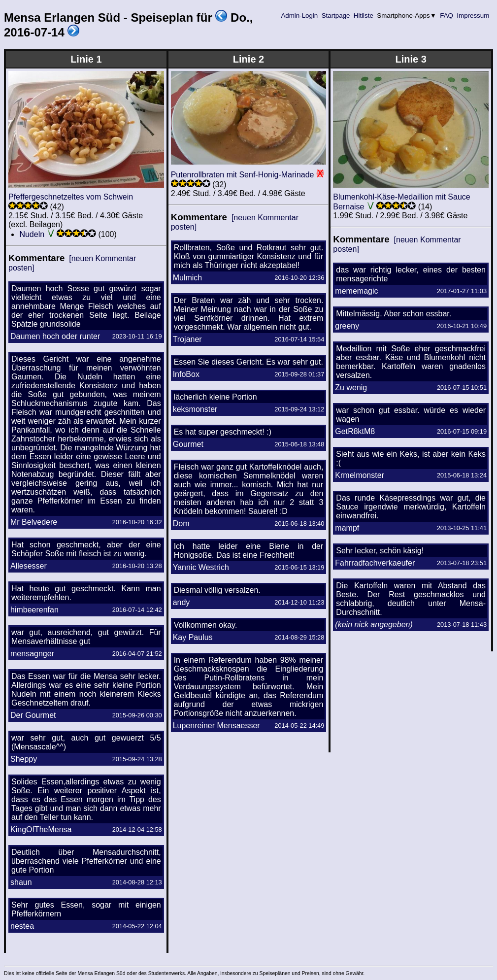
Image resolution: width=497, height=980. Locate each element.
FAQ (447, 16)
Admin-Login (299, 16)
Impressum (473, 16)
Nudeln (32, 234)
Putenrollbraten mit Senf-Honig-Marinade (243, 175)
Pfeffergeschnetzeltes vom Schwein (71, 197)
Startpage (336, 16)
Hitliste (363, 16)
